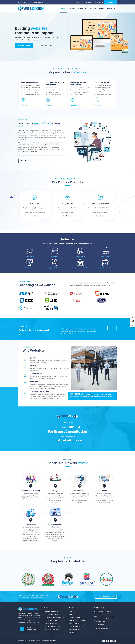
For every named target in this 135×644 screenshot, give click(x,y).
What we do (82, 8)
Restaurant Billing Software (77, 620)
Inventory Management (76, 626)
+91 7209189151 (24, 2)
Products (93, 8)
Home (63, 8)
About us (72, 8)
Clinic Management (75, 618)
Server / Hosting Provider (52, 626)
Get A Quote (110, 2)
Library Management (75, 629)
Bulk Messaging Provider (52, 629)
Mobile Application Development (55, 618)
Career (102, 8)
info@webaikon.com (38, 2)
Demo (112, 328)
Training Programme (51, 620)
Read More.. (25, 161)
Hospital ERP (72, 615)
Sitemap (71, 632)
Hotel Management (75, 623)
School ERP (72, 612)
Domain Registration (51, 623)
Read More (25, 105)
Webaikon (32, 641)
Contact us (111, 8)
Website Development (52, 612)
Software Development (52, 615)
